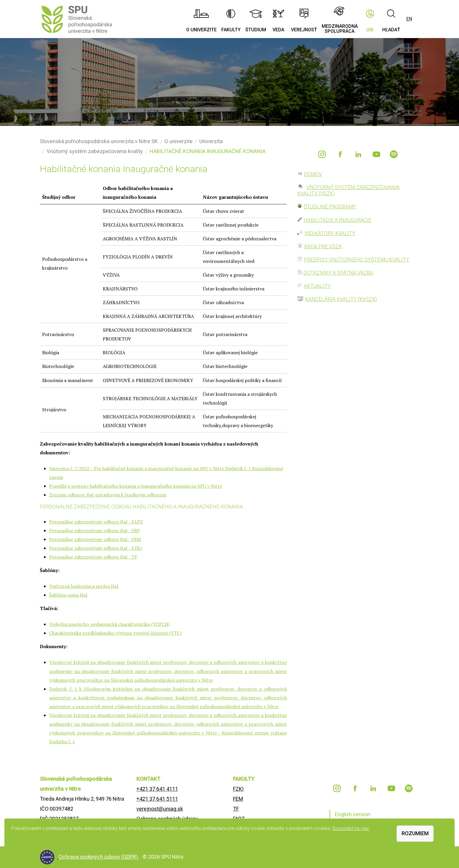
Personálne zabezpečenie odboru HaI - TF (93, 557)
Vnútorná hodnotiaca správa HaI (84, 586)
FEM (238, 799)
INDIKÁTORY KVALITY (330, 233)
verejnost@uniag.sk (160, 809)
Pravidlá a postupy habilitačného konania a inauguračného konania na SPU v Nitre (136, 486)
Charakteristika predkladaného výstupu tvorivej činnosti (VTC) (115, 633)
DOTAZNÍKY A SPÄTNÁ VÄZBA (338, 273)
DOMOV (313, 174)
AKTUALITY (317, 286)
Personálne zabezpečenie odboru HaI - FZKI (96, 548)
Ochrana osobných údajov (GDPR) (99, 857)
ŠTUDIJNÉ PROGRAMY (330, 207)
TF (236, 809)
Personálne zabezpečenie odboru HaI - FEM (95, 539)
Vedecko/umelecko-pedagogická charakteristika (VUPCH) (109, 624)
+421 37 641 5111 (157, 799)
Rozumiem (415, 833)
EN (409, 19)
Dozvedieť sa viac (351, 828)
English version (353, 814)
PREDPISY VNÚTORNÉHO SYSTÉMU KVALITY (357, 260)
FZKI (238, 789)
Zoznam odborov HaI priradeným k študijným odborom (108, 495)
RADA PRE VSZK (323, 246)
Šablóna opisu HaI (68, 595)
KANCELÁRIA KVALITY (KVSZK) (341, 299)
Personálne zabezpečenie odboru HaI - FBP (95, 530)
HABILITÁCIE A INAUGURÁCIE (337, 220)
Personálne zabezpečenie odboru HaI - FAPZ (96, 522)
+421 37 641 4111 (157, 789)
